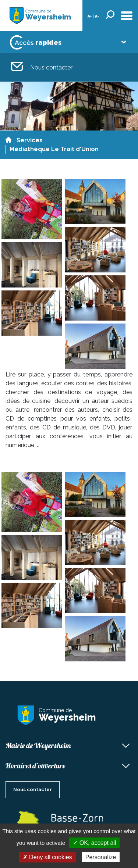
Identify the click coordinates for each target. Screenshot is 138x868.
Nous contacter (42, 67)
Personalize (101, 857)
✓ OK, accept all (94, 843)
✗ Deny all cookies (47, 857)
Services (30, 140)
